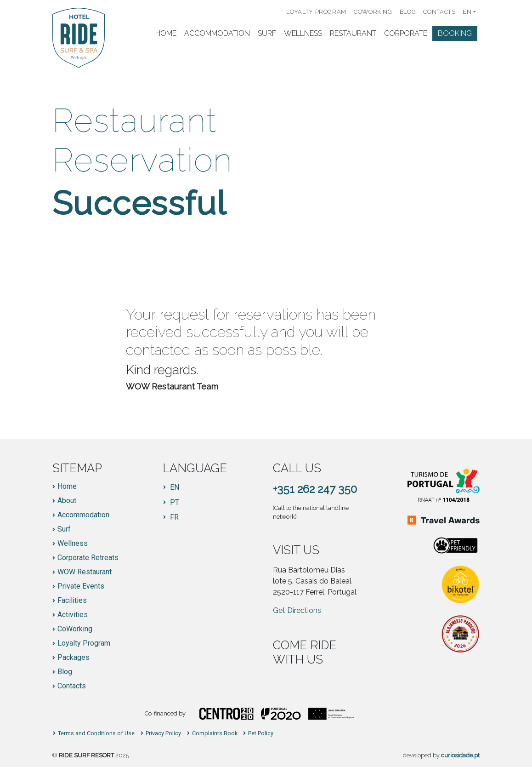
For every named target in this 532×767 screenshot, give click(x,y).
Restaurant (353, 33)
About (67, 501)
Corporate (406, 33)
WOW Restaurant (85, 572)
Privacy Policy (163, 734)
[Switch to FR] (171, 517)
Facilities (72, 601)
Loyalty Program (316, 12)
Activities (73, 615)
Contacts (439, 12)
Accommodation (217, 33)
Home (166, 33)
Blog (408, 12)
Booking (455, 33)
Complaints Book (215, 734)
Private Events (81, 586)
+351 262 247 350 (315, 489)
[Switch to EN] (171, 487)
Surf (267, 33)
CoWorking (373, 12)
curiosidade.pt (460, 755)
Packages (74, 658)
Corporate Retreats (88, 558)
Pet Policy (261, 734)
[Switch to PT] (171, 503)
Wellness (303, 33)
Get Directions (297, 610)
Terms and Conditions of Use (96, 734)
